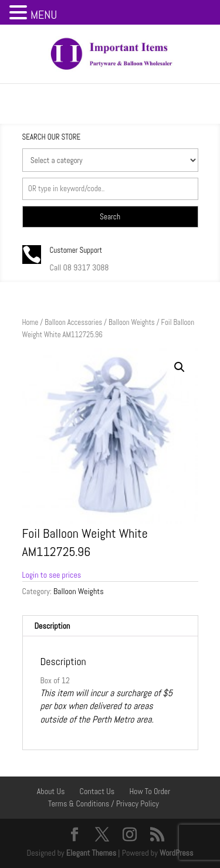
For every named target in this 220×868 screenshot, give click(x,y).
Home (31, 322)
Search (110, 217)
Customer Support (76, 250)
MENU (44, 15)
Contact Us (97, 791)
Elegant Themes (91, 853)
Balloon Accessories (73, 322)
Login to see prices (52, 575)
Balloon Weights (132, 322)
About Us (51, 791)
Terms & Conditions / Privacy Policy (104, 803)
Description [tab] (53, 626)
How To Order (150, 791)
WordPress (177, 853)
